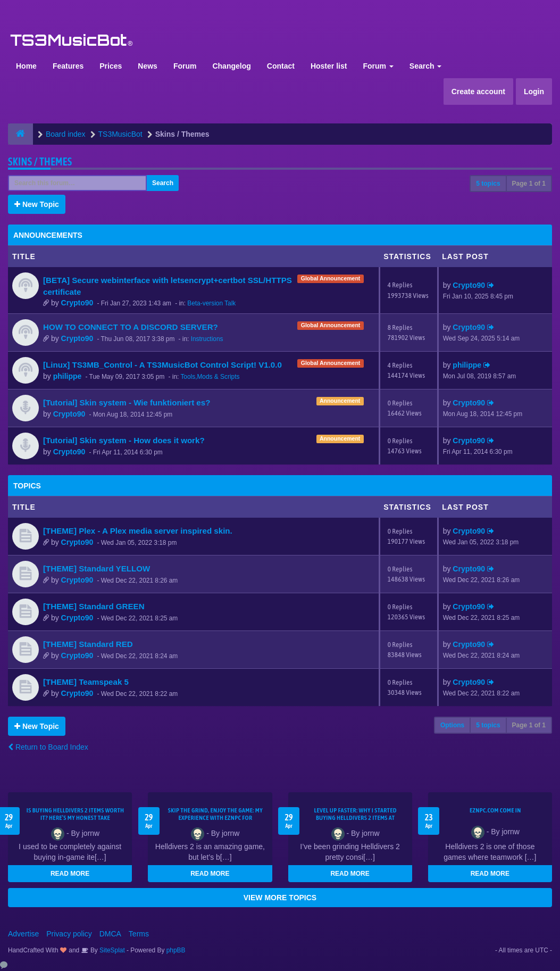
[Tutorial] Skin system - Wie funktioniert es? (127, 402)
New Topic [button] (37, 204)
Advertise (23, 934)
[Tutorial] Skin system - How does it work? (124, 440)
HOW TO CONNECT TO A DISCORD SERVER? (131, 327)
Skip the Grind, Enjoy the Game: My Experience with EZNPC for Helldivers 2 (215, 818)
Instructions (207, 339)
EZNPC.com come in (495, 810)
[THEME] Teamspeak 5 (86, 682)
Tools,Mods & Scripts (210, 377)
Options (452, 725)
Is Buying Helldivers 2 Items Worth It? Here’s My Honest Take (76, 814)
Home (26, 66)
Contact (281, 66)
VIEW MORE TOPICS (280, 898)
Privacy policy (69, 934)
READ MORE (70, 874)
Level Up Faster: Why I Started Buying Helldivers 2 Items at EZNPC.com (355, 818)
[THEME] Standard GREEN (94, 606)
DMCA (110, 934)
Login (534, 92)
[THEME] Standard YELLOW (97, 569)
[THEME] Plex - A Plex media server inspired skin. (138, 531)
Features (68, 66)
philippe (68, 376)
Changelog (231, 66)
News (148, 66)
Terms (139, 934)
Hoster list (329, 66)
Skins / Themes (40, 161)
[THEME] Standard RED (88, 644)
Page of (529, 184)
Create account (478, 92)
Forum (185, 66)
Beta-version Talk (211, 303)
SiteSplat (111, 950)
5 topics (488, 184)
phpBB (176, 950)
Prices (111, 66)
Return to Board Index (48, 747)
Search (426, 66)
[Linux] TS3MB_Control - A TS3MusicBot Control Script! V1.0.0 (162, 365)
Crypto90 (77, 303)
